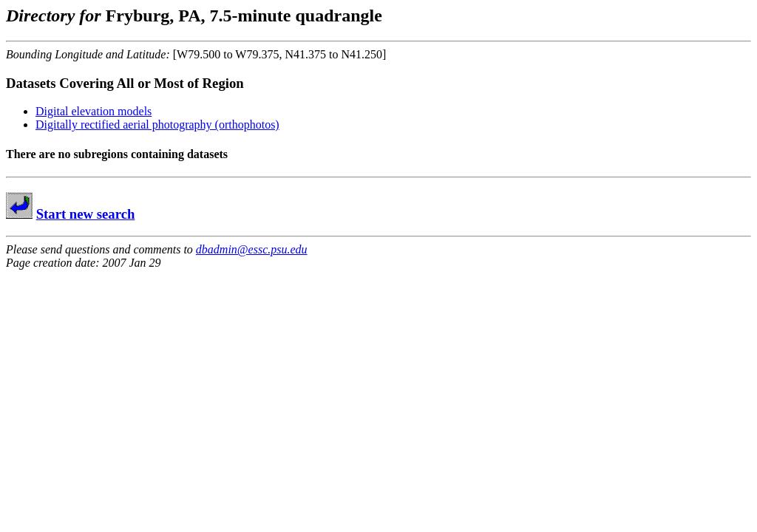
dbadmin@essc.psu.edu (252, 249)
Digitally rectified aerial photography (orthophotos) (157, 125)
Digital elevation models (94, 111)
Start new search (86, 214)
